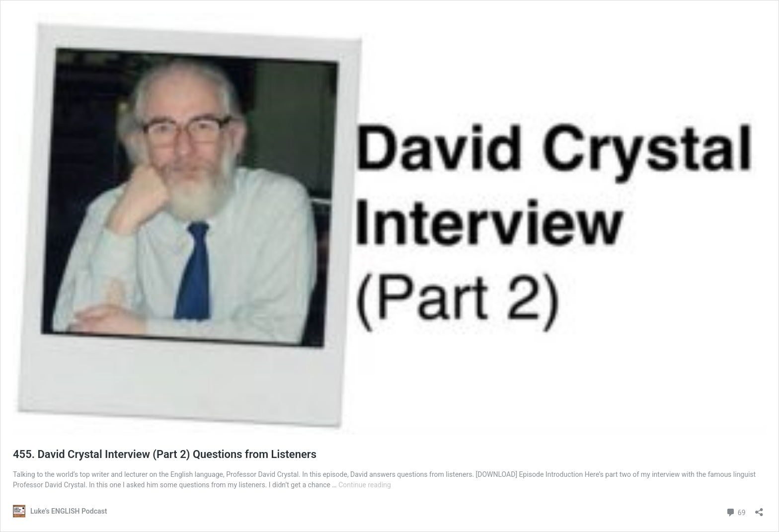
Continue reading (365, 485)
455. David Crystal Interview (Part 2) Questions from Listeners (165, 454)
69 (736, 511)
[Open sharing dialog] (759, 509)
